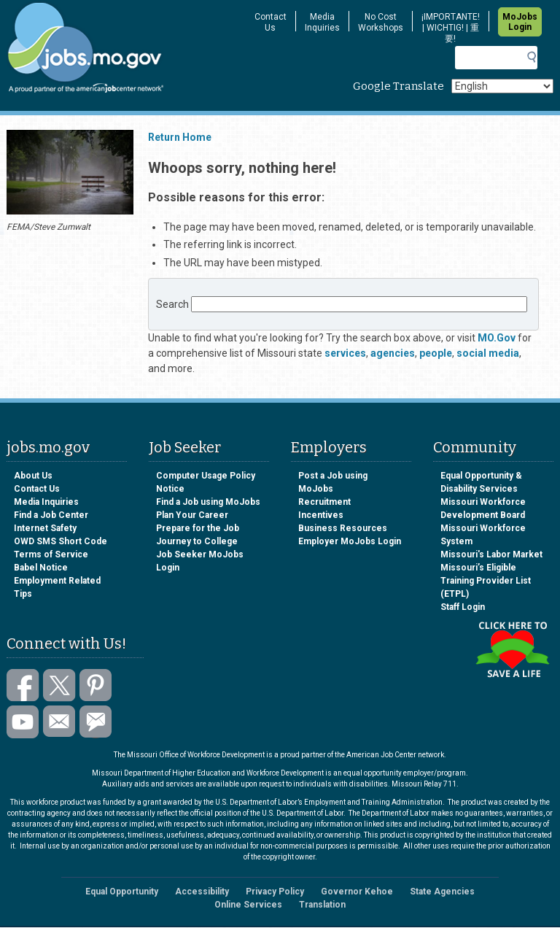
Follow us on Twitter (59, 685)
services (345, 353)
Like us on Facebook (23, 685)
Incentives (321, 515)
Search (172, 304)
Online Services (248, 905)
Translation (322, 905)
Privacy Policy (275, 892)
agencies (393, 353)
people (436, 353)
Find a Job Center (51, 515)
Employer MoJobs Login (350, 541)
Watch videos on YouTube (23, 722)
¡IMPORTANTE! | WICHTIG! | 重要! (451, 28)
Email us (59, 722)
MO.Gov (497, 338)
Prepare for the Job (198, 528)
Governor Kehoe (357, 892)
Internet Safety (45, 528)
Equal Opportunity (122, 892)
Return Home (180, 137)
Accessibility (202, 892)
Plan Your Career (192, 515)
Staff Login (463, 607)
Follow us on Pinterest (96, 685)
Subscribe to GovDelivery (96, 722)
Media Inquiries (322, 22)
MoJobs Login (520, 22)
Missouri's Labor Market (491, 554)
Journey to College (197, 541)
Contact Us (271, 22)
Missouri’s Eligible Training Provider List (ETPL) (486, 581)
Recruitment (324, 502)
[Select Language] (502, 86)
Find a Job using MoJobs (208, 502)
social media (488, 353)
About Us (33, 476)
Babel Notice (41, 568)
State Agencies (442, 892)
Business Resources (343, 528)
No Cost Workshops (381, 22)
